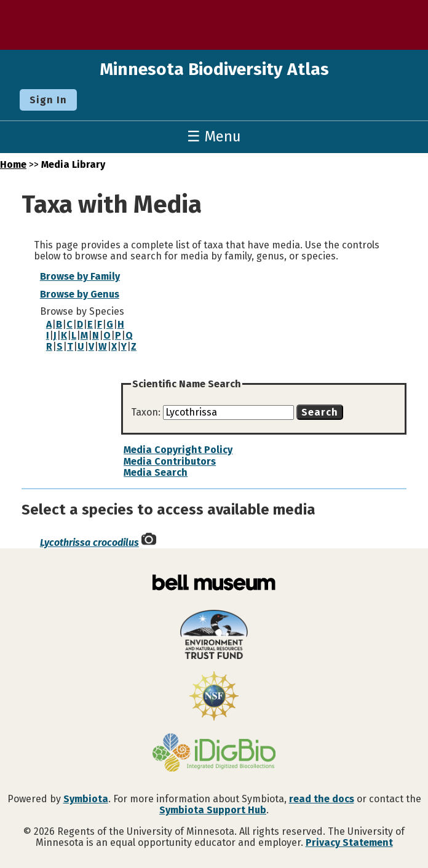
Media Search (156, 472)
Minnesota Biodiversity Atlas (214, 69)
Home (13, 164)
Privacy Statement (349, 842)
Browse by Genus (80, 294)
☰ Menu (214, 136)
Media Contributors (170, 461)
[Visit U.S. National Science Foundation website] (214, 697)
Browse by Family (80, 276)
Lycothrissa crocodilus (89, 542)
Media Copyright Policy (178, 450)
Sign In (48, 100)
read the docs (322, 799)
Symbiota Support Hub (213, 810)
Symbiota (86, 799)
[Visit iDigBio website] (214, 754)
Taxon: (147, 412)
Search (320, 412)
